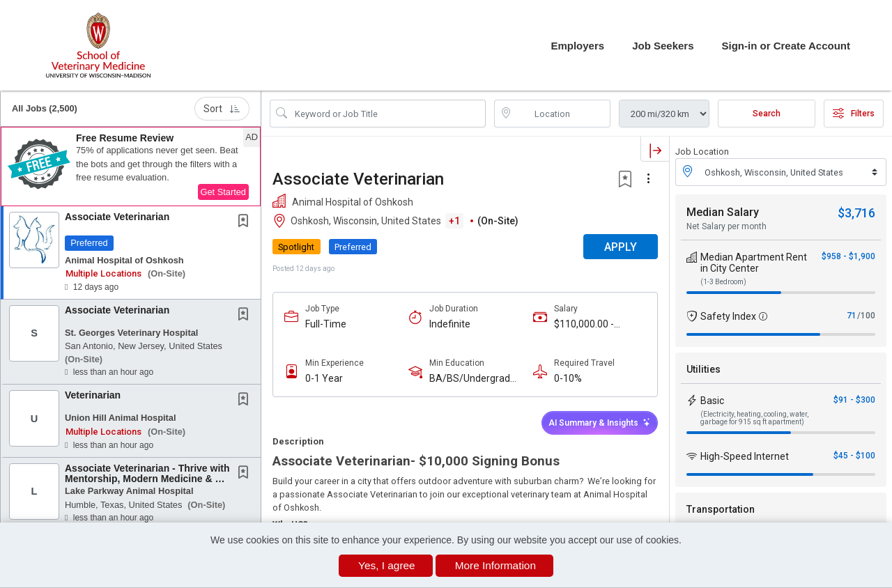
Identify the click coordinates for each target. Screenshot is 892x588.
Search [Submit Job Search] (767, 114)
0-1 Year (324, 378)
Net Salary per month (726, 226)
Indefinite (450, 324)
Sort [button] (222, 109)
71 (852, 316)
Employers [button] (577, 46)
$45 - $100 (854, 456)
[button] (131, 167)
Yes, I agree (387, 565)
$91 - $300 (854, 400)
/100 (866, 316)
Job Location (702, 152)
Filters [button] (854, 114)
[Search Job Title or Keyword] (387, 114)
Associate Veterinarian (117, 217)
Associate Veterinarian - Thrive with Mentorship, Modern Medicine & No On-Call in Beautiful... (147, 479)
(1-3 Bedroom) (723, 282)
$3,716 (856, 213)
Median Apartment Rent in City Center (754, 263)
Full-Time (326, 324)
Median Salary (723, 212)
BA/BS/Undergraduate (475, 379)
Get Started (223, 192)
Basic (712, 401)
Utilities (703, 369)
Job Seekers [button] (663, 46)
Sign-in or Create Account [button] (786, 46)
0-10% (568, 378)
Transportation (721, 509)
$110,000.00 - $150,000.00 (584, 324)
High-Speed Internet (745, 456)
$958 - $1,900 (848, 256)
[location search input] (562, 114)
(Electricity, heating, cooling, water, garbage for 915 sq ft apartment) (754, 418)
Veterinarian (93, 395)
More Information (495, 565)
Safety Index (728, 316)
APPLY (621, 247)
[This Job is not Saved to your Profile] (246, 222)
